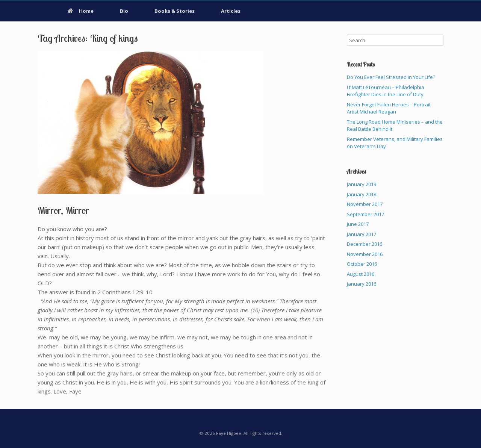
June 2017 (358, 224)
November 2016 (365, 254)
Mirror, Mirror (63, 210)
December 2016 (365, 244)
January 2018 (362, 194)
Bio (124, 11)
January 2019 (362, 184)
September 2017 (365, 214)
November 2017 (365, 204)
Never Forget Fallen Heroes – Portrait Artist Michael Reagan (389, 108)
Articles (231, 11)
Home (81, 11)
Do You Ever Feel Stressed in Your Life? (391, 77)
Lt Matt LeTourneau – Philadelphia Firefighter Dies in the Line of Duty (386, 91)
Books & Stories (175, 11)
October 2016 (362, 264)
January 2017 (362, 234)
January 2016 (362, 284)
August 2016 (361, 274)
